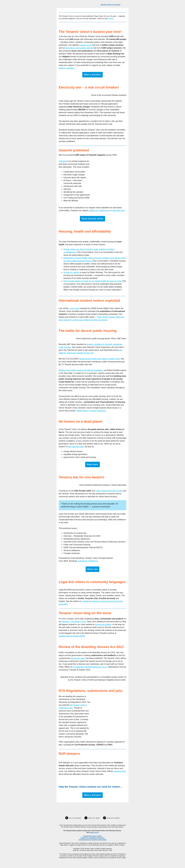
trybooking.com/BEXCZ (88, 561)
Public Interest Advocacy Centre (109, 491)
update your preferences (99, 210)
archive (111, 19)
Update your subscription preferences (92, 838)
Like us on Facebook (75, 818)
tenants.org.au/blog (103, 624)
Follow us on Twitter (94, 818)
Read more (92, 464)
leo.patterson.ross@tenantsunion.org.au (90, 667)
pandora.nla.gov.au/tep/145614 (72, 636)
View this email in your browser (110, 5)
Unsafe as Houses (71, 272)
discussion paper (78, 658)
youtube (85, 601)
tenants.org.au (86, 45)
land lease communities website (79, 48)
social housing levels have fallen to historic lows (99, 359)
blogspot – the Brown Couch (74, 622)
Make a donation (92, 75)
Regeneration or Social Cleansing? (91, 411)
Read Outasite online (92, 219)
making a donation (67, 68)
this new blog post (76, 447)
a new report (74, 308)
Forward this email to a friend (93, 836)
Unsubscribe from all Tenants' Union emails (92, 840)
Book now (92, 569)
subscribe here (118, 210)
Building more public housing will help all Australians (81, 370)
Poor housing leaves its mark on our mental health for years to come (92, 281)
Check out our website (113, 818)
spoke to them (120, 771)
